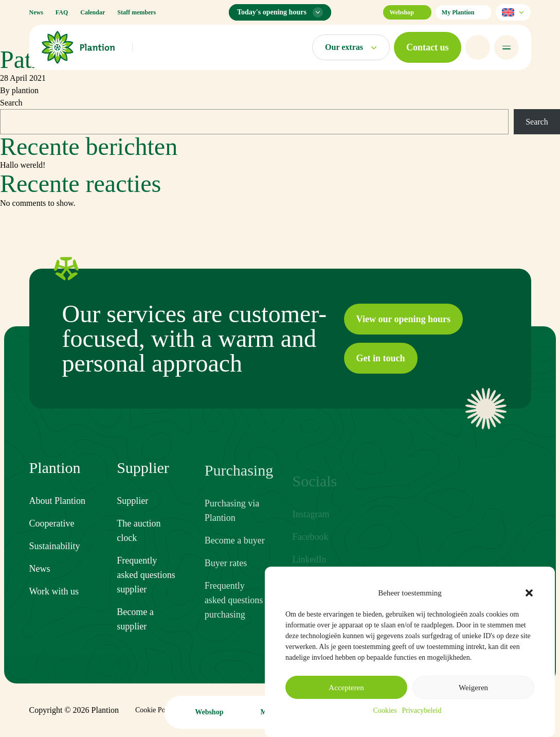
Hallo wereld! (23, 165)
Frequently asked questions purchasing (234, 613)
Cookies (385, 710)
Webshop (407, 12)
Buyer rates (226, 576)
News (36, 12)
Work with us (54, 592)
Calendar (93, 12)
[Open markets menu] (351, 47)
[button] (529, 593)
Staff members (137, 12)
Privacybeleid (421, 710)
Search (11, 103)
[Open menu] (507, 47)
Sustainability (55, 547)
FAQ (62, 12)
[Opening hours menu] (280, 12)
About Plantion (58, 501)
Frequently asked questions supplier (146, 583)
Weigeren (473, 688)
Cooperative (52, 524)
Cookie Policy (156, 710)
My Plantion (464, 12)
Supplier (132, 509)
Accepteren (346, 688)
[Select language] (513, 12)
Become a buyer (235, 554)
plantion (25, 90)
